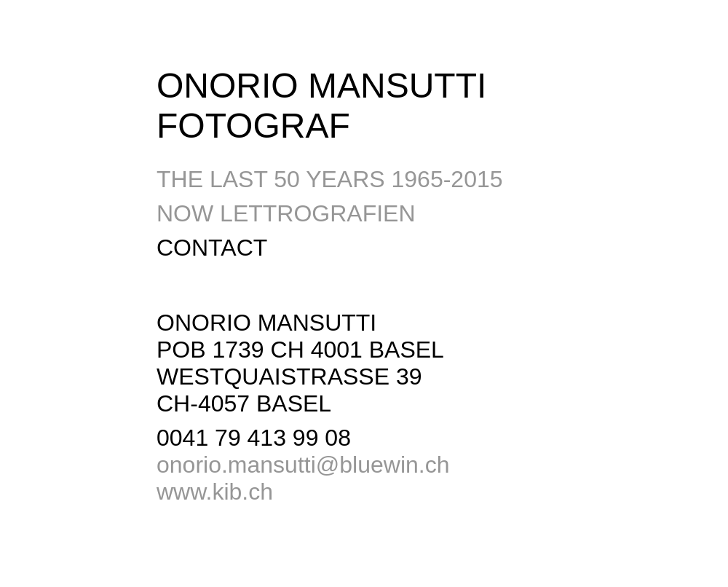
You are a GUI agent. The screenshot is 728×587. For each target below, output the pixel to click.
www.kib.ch (215, 492)
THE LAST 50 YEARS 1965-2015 (330, 179)
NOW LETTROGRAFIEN (286, 213)
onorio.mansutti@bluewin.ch (303, 465)
